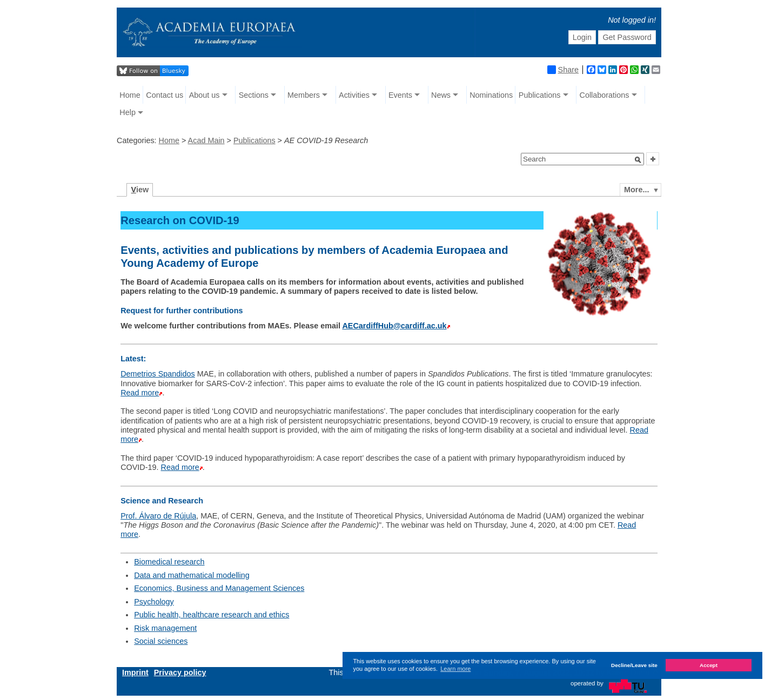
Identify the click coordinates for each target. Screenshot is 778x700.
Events (400, 95)
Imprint (135, 672)
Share (563, 70)
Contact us (165, 95)
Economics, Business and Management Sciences (219, 588)
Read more (140, 393)
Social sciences (161, 641)
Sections (254, 95)
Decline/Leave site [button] (634, 665)
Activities (354, 95)
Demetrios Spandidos (158, 374)
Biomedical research (169, 562)
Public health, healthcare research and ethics (212, 615)
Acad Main (206, 140)
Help (128, 112)
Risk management (165, 628)
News (441, 95)
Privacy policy (180, 672)
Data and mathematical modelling (192, 575)
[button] (638, 160)
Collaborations (605, 95)
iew (140, 190)
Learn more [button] (455, 669)
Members (304, 95)
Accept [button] (709, 665)
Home (130, 95)
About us (204, 95)
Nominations (491, 95)
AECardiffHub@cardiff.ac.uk (394, 326)
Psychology (154, 602)
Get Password (627, 37)
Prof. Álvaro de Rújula (158, 516)
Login (582, 37)
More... (636, 190)
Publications (540, 95)
